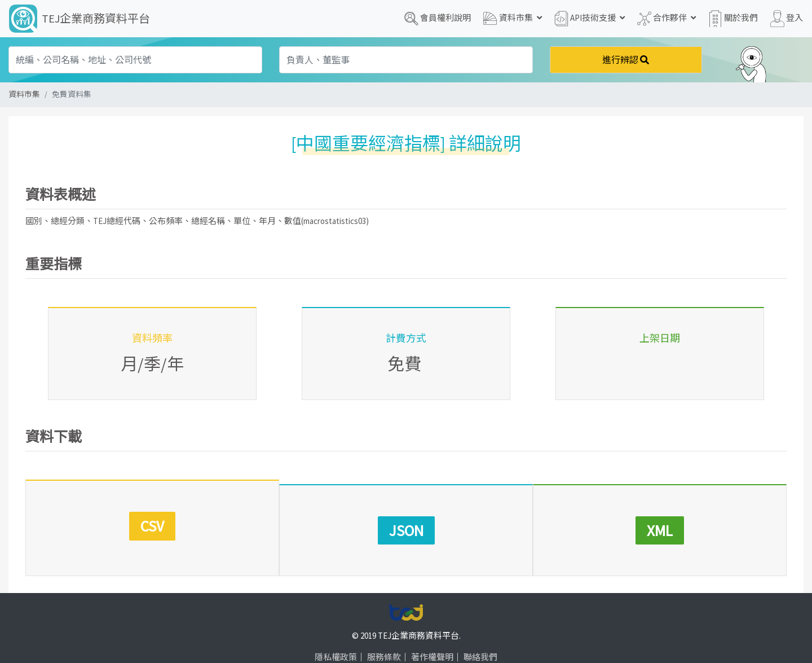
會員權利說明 (438, 19)
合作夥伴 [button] (667, 19)
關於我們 (733, 19)
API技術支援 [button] (590, 19)
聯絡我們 (480, 636)
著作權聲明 (432, 636)
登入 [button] (787, 19)
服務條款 (384, 636)
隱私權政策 (336, 636)
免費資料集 (72, 95)
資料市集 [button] (513, 19)
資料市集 (24, 95)
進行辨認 (626, 60)
